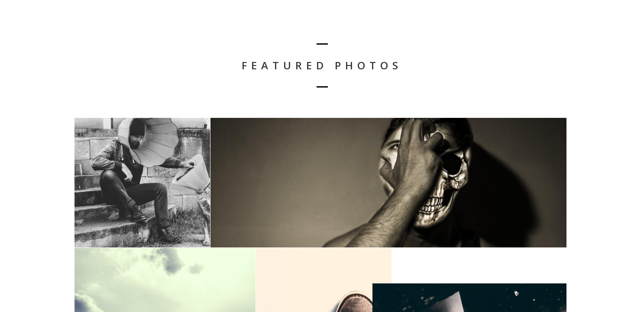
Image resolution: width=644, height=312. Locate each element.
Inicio (564, 28)
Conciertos (604, 28)
